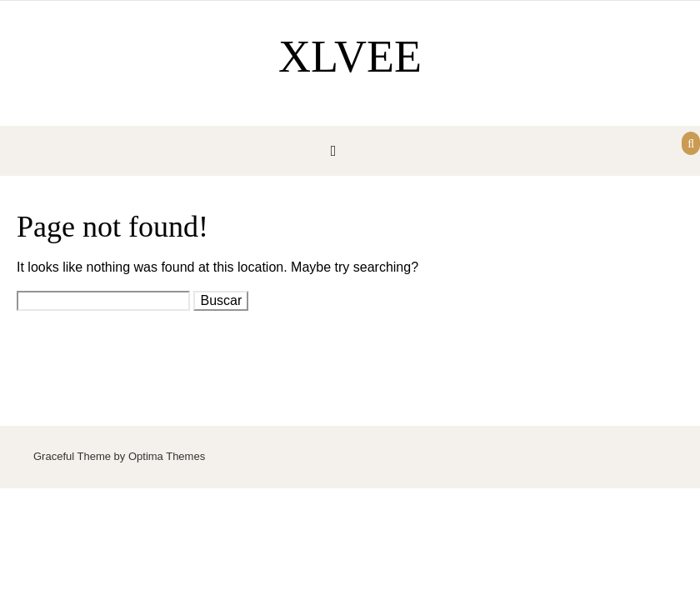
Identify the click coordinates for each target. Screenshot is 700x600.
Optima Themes (167, 456)
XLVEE (350, 57)
